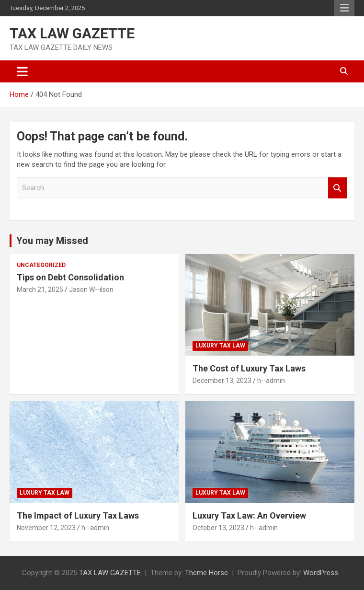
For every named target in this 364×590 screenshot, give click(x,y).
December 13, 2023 (222, 381)
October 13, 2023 (218, 528)
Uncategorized (41, 265)
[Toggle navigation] (22, 71)
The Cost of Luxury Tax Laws (249, 368)
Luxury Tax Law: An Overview (249, 515)
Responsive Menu (344, 8)
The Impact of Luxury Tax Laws (78, 515)
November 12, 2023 (46, 528)
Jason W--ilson (91, 289)
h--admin (271, 381)
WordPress (321, 573)
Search (338, 188)
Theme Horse (206, 573)
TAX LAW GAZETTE (72, 33)
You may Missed (52, 241)
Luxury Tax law (220, 346)
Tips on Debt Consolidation (71, 277)
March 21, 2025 (40, 289)
